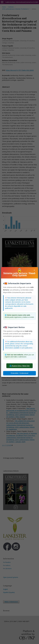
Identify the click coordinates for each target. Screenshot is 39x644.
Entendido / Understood (19, 373)
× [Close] (34, 270)
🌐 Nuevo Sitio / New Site (19, 366)
